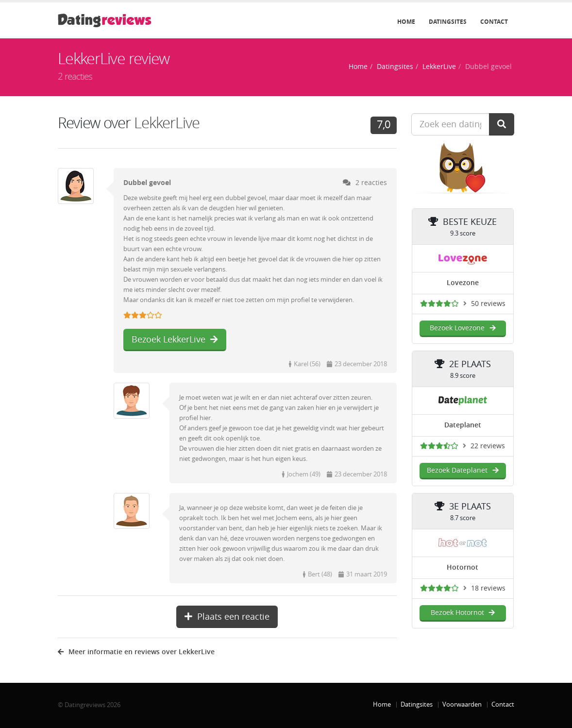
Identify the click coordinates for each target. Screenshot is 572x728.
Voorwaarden (462, 704)
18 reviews (488, 588)
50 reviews (488, 304)
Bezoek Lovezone (463, 328)
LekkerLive (439, 67)
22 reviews (488, 446)
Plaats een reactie (227, 617)
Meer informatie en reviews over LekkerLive (136, 652)
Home (406, 22)
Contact (494, 22)
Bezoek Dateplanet (463, 470)
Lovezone (463, 283)
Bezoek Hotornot (463, 613)
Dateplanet (463, 425)
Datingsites (448, 22)
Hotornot (463, 567)
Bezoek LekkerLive (175, 339)
